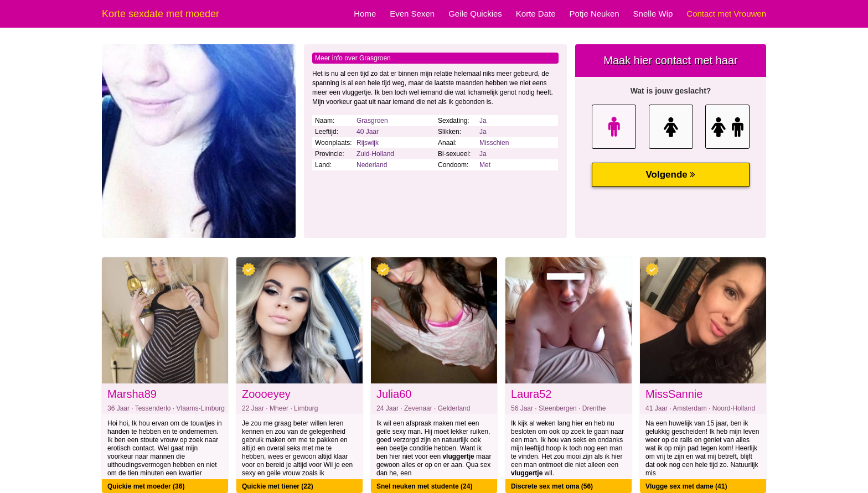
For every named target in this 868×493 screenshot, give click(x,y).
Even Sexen (412, 14)
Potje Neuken (595, 14)
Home (365, 14)
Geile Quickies (475, 14)
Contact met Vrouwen (726, 14)
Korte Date (536, 14)
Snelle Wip (653, 14)
